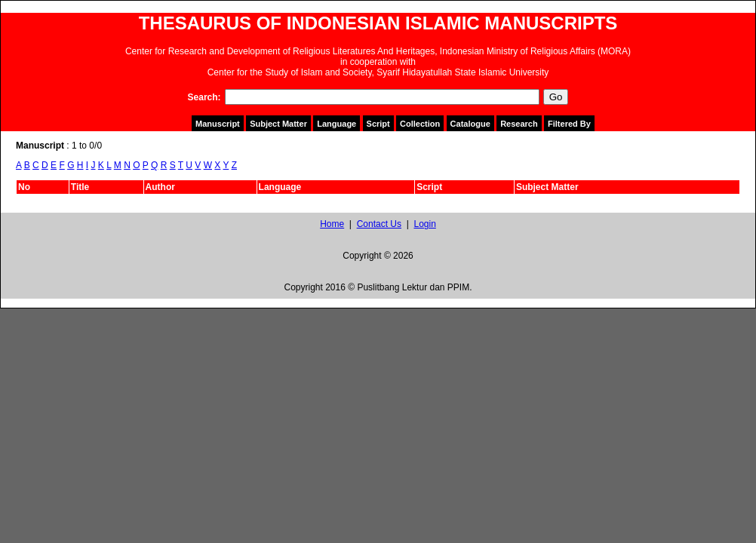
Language (337, 124)
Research (519, 124)
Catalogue (470, 124)
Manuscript (218, 124)
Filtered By (569, 124)
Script (378, 124)
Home (332, 224)
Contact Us (379, 224)
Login (424, 224)
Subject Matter (278, 124)
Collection (420, 124)
